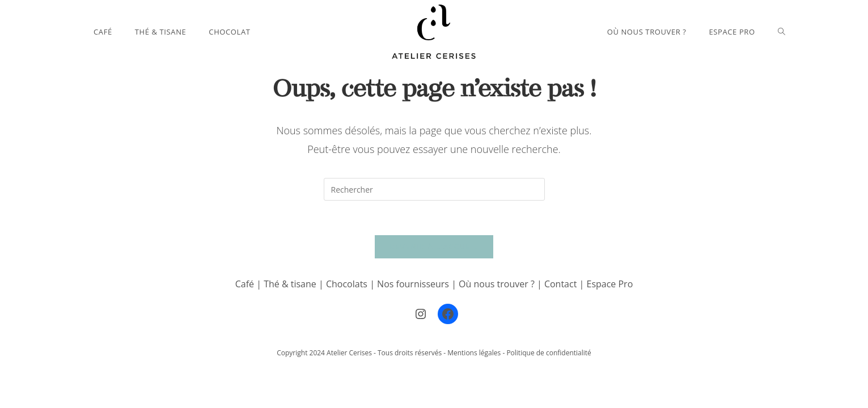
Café (245, 284)
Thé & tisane (290, 284)
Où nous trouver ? (497, 284)
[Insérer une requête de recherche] (434, 189)
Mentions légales (474, 353)
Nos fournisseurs (413, 284)
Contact (562, 284)
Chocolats (347, 284)
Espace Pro (609, 284)
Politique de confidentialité (549, 353)
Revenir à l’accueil (434, 246)
